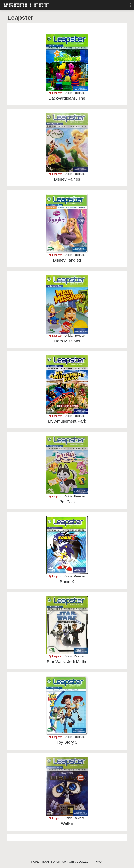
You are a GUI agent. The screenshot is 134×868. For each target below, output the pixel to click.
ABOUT (45, 862)
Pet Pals (67, 502)
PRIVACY (97, 862)
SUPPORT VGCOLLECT (76, 862)
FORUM (56, 862)
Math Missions (67, 341)
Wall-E (67, 823)
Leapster (56, 93)
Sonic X (67, 582)
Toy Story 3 (67, 742)
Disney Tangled (67, 260)
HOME (35, 862)
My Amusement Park (67, 421)
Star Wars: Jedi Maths (67, 662)
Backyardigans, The (67, 98)
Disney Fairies (67, 179)
